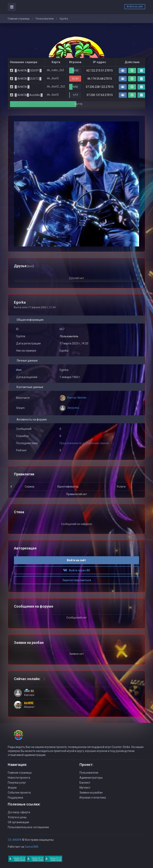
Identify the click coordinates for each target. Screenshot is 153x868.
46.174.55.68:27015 (100, 79)
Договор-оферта (19, 812)
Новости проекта (19, 778)
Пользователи (45, 19)
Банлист (85, 783)
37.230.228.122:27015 (100, 87)
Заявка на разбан (91, 793)
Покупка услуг (17, 783)
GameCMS (32, 847)
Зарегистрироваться (77, 580)
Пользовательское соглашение (28, 827)
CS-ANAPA (15, 840)
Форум (12, 788)
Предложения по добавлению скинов (84, 443)
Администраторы (91, 778)
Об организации (18, 822)
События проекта (19, 793)
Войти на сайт (135, 7)
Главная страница (19, 19)
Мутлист (85, 788)
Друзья (24, 266)
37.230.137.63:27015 (100, 95)
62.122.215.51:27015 (100, 70)
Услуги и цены (17, 817)
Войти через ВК (76, 570)
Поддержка (15, 798)
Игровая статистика (93, 798)
